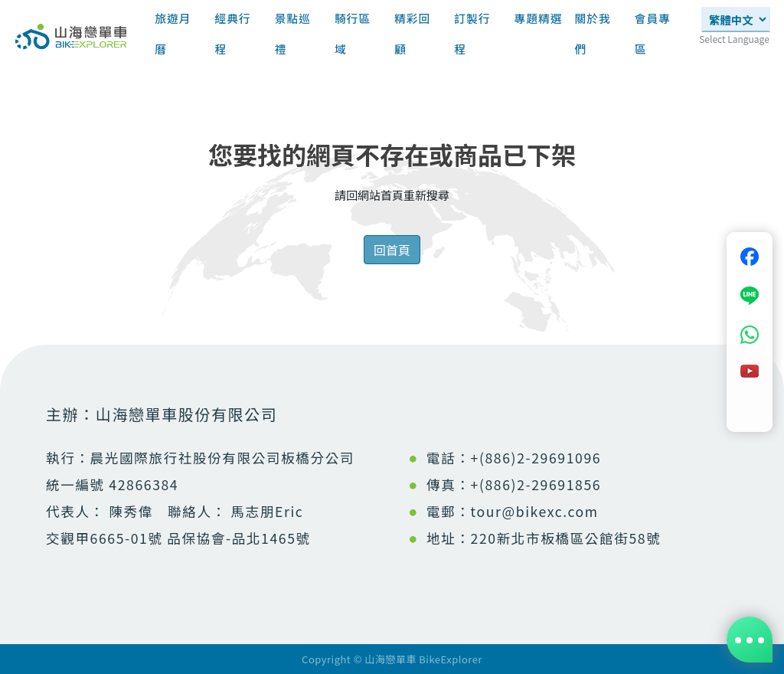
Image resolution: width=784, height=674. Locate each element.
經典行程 (232, 33)
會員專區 (653, 33)
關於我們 (592, 33)
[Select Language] (736, 20)
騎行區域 (353, 33)
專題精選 (539, 23)
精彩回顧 (412, 33)
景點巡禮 (293, 33)
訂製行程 (472, 33)
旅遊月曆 (173, 33)
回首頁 (392, 250)
